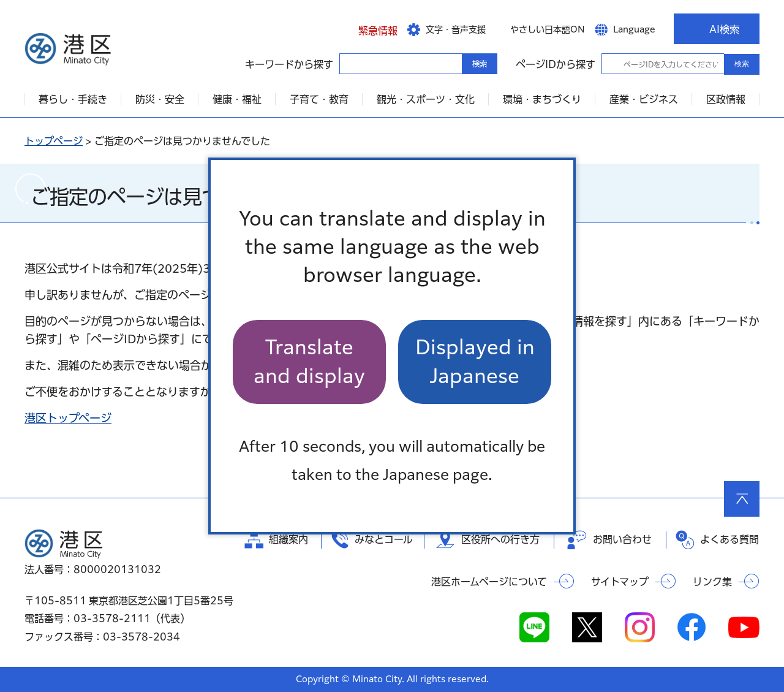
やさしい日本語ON (548, 29)
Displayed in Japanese (475, 361)
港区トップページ (68, 418)
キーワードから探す (350, 63)
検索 (742, 64)
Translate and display (309, 361)
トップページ (54, 141)
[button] (368, 29)
